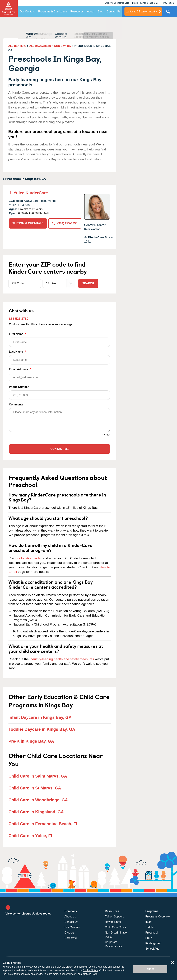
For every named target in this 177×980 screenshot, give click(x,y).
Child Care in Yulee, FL (31, 836)
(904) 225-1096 (65, 223)
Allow (150, 969)
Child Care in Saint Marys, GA (38, 776)
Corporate (71, 938)
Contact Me (60, 449)
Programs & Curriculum (53, 11)
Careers (69, 933)
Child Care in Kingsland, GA (36, 812)
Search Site (168, 13)
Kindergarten (153, 943)
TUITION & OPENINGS (28, 223)
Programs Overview (157, 917)
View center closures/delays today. (28, 914)
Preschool (152, 933)
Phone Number (60, 393)
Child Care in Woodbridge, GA (38, 800)
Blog (100, 11)
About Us (70, 917)
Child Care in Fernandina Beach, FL (43, 824)
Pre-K (149, 938)
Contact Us (113, 11)
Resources (77, 11)
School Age (152, 949)
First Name (60, 340)
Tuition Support (114, 917)
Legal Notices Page (87, 974)
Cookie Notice (90, 970)
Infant (149, 922)
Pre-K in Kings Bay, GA (31, 741)
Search (88, 283)
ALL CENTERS (17, 46)
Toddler (150, 927)
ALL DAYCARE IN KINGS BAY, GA (50, 46)
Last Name (60, 357)
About (91, 11)
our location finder (29, 558)
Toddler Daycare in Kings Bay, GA (42, 729)
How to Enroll (113, 922)
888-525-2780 (19, 319)
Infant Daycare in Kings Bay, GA (40, 717)
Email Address (60, 375)
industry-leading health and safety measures (62, 659)
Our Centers (27, 11)
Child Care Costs (115, 927)
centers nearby (141, 12)
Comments (16, 404)
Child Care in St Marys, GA (35, 788)
